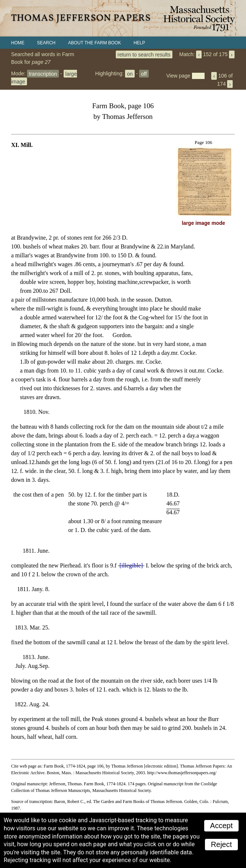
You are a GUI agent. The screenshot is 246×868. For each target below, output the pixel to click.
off (144, 73)
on (130, 73)
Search (46, 43)
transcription (43, 73)
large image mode (204, 223)
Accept (221, 826)
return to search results (144, 54)
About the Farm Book (95, 43)
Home (18, 43)
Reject (221, 844)
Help (139, 43)
